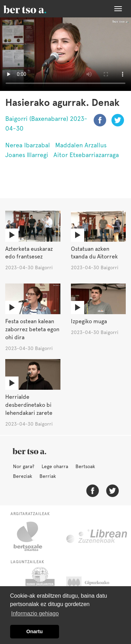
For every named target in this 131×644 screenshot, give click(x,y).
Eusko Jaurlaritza (39, 584)
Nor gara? (24, 466)
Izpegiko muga (89, 321)
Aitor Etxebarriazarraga (86, 155)
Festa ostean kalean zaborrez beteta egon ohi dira (32, 329)
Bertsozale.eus (32, 536)
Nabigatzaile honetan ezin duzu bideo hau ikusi (65, 54)
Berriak (48, 476)
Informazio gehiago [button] (35, 614)
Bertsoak (85, 466)
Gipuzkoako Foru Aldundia (94, 584)
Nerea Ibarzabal (28, 145)
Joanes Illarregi (27, 155)
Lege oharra (55, 466)
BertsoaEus (35, 9)
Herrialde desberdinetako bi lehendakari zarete (29, 405)
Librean (97, 536)
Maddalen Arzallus (81, 145)
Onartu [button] (34, 631)
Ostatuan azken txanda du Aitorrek (94, 253)
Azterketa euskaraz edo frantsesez (29, 253)
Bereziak (23, 476)
